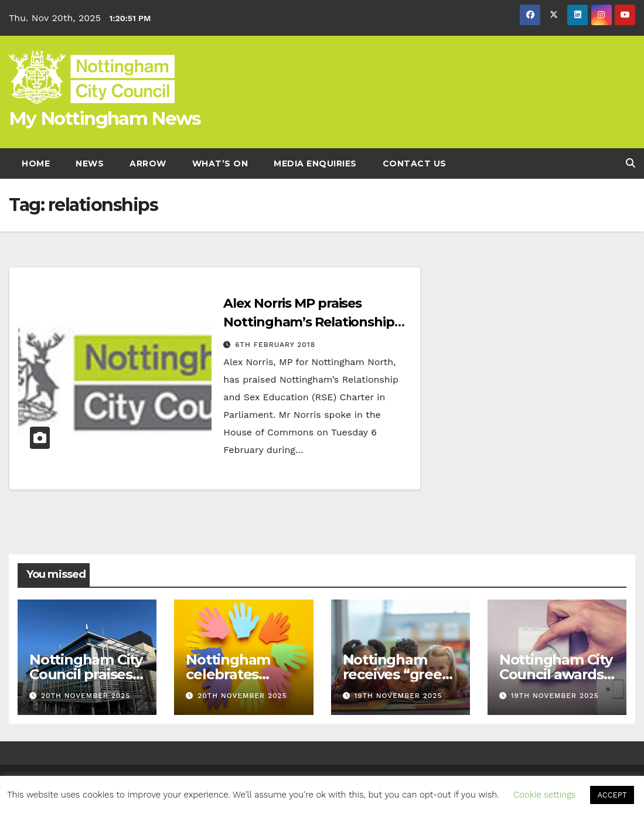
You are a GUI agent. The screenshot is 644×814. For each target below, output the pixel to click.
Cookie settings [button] (544, 795)
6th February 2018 (275, 345)
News (90, 164)
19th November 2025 (398, 696)
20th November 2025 (86, 696)
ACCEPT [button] (612, 795)
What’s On (220, 164)
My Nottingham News (105, 118)
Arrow (148, 164)
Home (36, 164)
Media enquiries (315, 164)
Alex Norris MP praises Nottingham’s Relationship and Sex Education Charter (309, 322)
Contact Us (415, 164)
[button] (631, 163)
